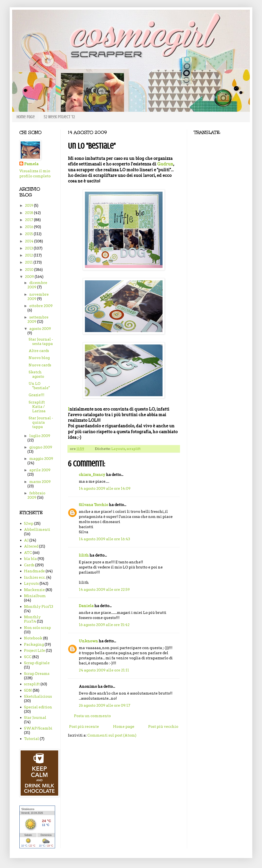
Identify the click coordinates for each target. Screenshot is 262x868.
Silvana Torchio (94, 505)
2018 (29, 213)
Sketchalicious (38, 696)
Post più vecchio (163, 727)
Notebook (33, 638)
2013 (29, 248)
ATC (28, 553)
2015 (29, 234)
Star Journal (35, 718)
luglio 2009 (40, 436)
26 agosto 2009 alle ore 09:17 (105, 705)
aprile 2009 (40, 470)
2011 (29, 262)
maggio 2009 (41, 459)
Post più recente (84, 727)
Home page (26, 117)
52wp (29, 524)
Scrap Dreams (37, 674)
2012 (29, 255)
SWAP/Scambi (38, 728)
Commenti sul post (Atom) (112, 735)
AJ (26, 540)
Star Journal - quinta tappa (41, 422)
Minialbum (35, 596)
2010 (30, 270)
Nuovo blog (39, 358)
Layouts (118, 449)
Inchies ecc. (35, 577)
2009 (30, 277)
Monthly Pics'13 (39, 607)
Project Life (35, 651)
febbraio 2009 (36, 495)
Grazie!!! (37, 395)
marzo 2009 (40, 482)
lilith (84, 555)
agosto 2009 (40, 329)
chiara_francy (92, 475)
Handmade (34, 571)
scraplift (133, 449)
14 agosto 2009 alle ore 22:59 (104, 590)
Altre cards (39, 351)
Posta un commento (92, 716)
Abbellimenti (37, 530)
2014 (30, 241)
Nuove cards (40, 365)
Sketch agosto (36, 374)
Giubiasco (28, 809)
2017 (29, 220)
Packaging (34, 645)
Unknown (88, 641)
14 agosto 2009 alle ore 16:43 (104, 539)
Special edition (38, 707)
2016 (29, 227)
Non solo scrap (37, 628)
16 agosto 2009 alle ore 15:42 (104, 625)
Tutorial (32, 739)
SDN (28, 690)
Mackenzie (34, 590)
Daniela (86, 606)
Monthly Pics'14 (32, 619)
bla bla (30, 559)
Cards (29, 565)
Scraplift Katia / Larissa (37, 407)
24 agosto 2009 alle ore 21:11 (104, 670)
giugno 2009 (41, 447)
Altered (31, 546)
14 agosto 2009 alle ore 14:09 (105, 489)
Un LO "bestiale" (39, 386)
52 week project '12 (59, 117)
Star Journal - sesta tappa (41, 342)
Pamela (31, 164)
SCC (28, 657)
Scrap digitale (37, 663)
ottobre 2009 (41, 306)
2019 (29, 206)
